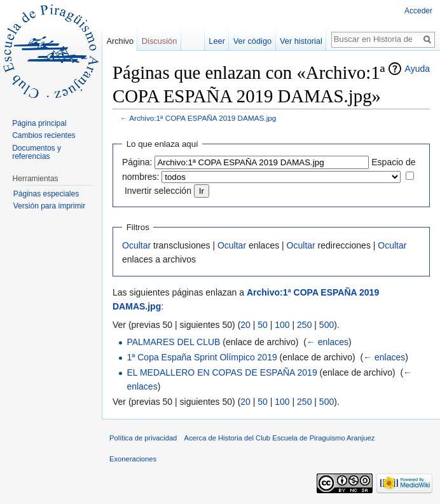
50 (263, 325)
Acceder (418, 11)
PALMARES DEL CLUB (173, 342)
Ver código (252, 41)
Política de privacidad (143, 438)
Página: (137, 162)
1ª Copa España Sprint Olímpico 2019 (202, 357)
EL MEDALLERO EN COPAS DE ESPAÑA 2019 (222, 372)
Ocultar (136, 245)
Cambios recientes (44, 135)
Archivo (120, 41)
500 (327, 325)
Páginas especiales (46, 194)
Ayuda (417, 69)
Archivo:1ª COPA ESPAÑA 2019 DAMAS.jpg (203, 118)
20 (245, 325)
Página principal (39, 123)
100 (282, 325)
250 (304, 325)
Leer (217, 41)
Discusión (159, 41)
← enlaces (327, 342)
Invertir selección (158, 191)
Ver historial (301, 41)
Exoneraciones (133, 459)
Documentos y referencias (37, 153)
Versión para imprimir (49, 206)
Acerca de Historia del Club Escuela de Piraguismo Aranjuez (280, 438)
